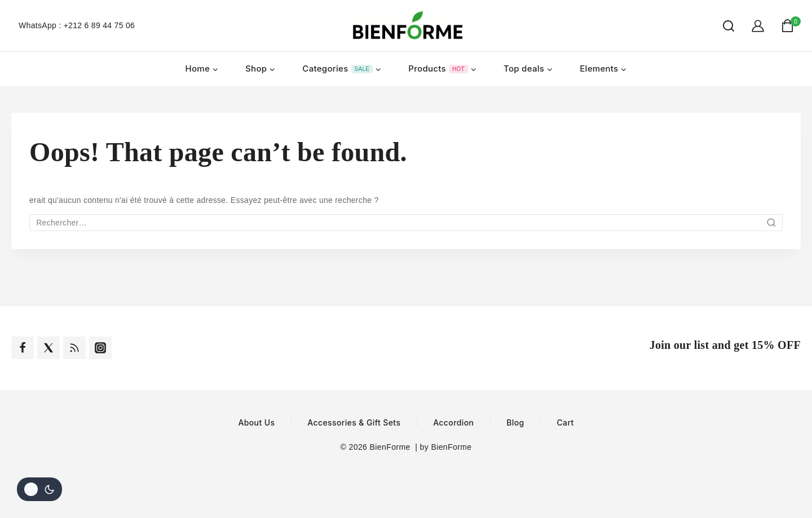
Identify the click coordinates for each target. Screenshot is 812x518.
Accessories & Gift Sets (354, 423)
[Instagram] (100, 348)
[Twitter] (48, 348)
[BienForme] (406, 25)
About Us (256, 423)
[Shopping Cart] (791, 26)
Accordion (453, 423)
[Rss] (74, 348)
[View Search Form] (723, 26)
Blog (515, 423)
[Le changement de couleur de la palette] (39, 489)
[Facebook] (23, 348)
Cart (565, 423)
